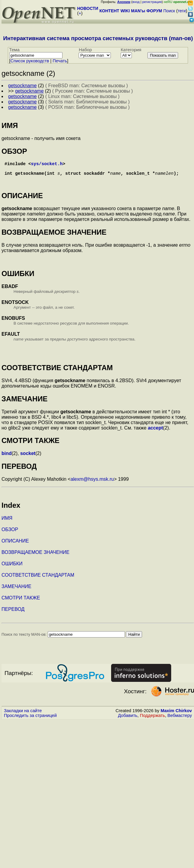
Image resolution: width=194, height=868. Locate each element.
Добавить (128, 719)
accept (155, 431)
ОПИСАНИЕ (15, 544)
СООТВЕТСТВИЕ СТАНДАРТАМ (38, 579)
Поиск (169, 11)
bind (7, 457)
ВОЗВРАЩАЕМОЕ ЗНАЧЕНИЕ (35, 556)
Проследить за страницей (30, 719)
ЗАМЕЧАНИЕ (16, 590)
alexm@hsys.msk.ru (92, 483)
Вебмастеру (180, 719)
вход (136, 2)
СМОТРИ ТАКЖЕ (21, 601)
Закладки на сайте (23, 714)
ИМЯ (7, 522)
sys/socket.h (47, 165)
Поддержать (153, 719)
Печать (60, 61)
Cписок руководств (30, 61)
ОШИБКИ (12, 567)
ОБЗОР (10, 533)
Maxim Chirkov (176, 714)
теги (182, 11)
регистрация (152, 2)
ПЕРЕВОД (13, 613)
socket (28, 457)
